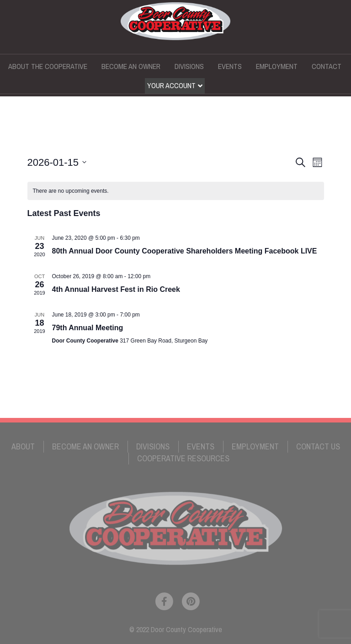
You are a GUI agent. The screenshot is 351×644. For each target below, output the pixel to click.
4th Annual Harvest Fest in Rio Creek (116, 289)
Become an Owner (131, 66)
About (23, 446)
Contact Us (318, 446)
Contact (327, 66)
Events (230, 66)
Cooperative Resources (183, 458)
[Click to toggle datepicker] (57, 162)
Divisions (189, 66)
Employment (277, 66)
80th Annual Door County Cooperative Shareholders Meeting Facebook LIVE (185, 251)
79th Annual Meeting (88, 328)
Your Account (171, 85)
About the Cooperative (48, 66)
